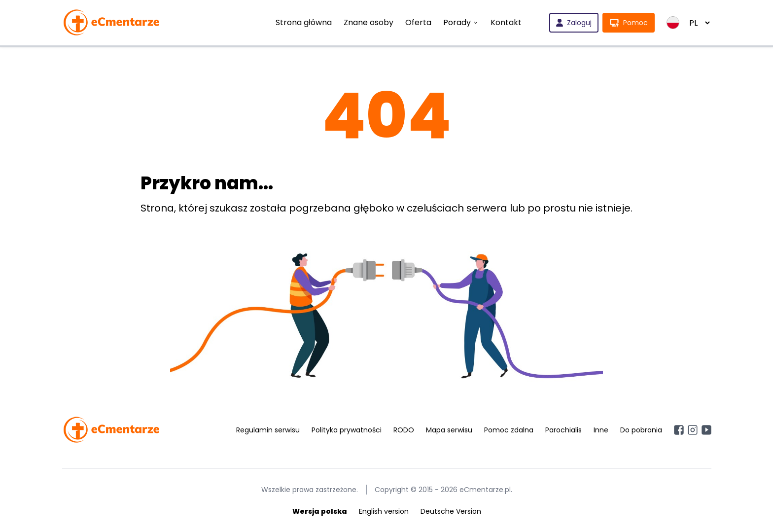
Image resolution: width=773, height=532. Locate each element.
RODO (404, 430)
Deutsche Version (451, 511)
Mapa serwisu (449, 430)
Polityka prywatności (347, 430)
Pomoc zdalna (509, 430)
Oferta (418, 22)
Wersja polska (320, 511)
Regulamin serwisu (268, 430)
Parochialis (563, 430)
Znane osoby (369, 22)
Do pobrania (641, 430)
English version (384, 511)
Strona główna (304, 22)
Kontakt (506, 22)
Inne (601, 430)
